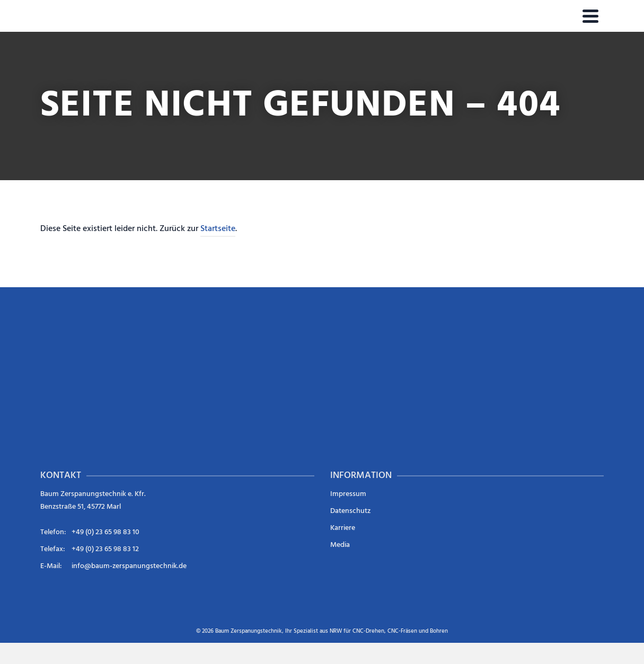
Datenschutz (350, 511)
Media (340, 545)
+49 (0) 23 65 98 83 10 (105, 532)
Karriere (343, 528)
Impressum (348, 494)
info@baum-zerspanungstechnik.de (129, 566)
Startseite (218, 229)
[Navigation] (590, 16)
